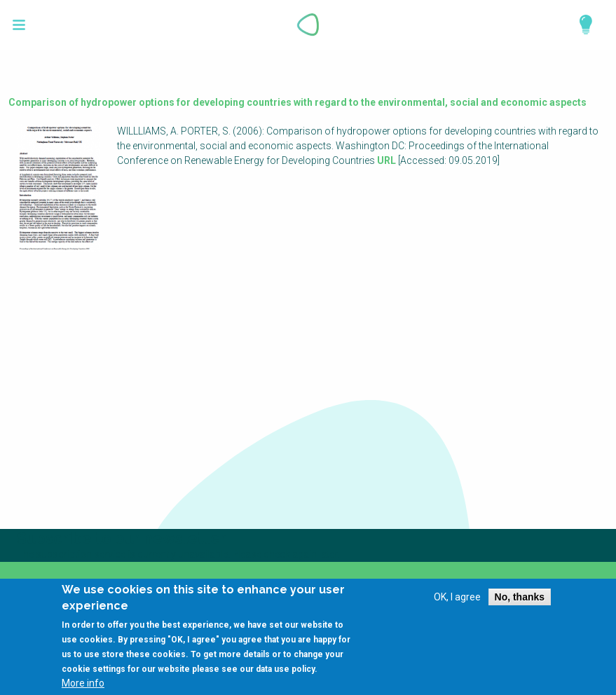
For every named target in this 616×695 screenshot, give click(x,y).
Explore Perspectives (580, 25)
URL (386, 160)
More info (83, 690)
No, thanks (520, 604)
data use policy (285, 676)
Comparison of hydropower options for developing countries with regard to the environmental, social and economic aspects (297, 102)
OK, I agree (457, 604)
